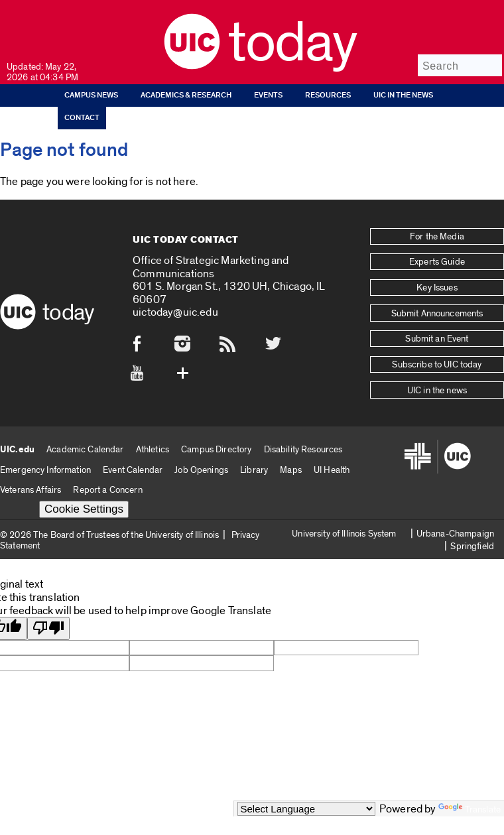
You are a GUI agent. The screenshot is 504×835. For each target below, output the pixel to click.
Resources (328, 95)
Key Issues (437, 286)
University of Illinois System (344, 528)
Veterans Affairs (31, 485)
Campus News (91, 95)
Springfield (472, 542)
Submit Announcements (437, 311)
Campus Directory (216, 444)
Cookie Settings (84, 504)
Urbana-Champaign (455, 528)
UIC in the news (403, 95)
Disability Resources (303, 444)
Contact (82, 118)
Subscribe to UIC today (437, 361)
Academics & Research (186, 95)
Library (254, 465)
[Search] (460, 65)
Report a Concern (107, 485)
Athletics (153, 444)
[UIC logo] (192, 66)
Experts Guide (437, 261)
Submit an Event (437, 336)
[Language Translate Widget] (306, 809)
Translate (470, 809)
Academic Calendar (85, 444)
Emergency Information (45, 465)
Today (292, 43)
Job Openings (201, 465)
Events (268, 95)
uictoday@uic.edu (175, 310)
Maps (291, 465)
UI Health (332, 465)
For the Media (437, 236)
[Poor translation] (48, 624)
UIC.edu (17, 444)
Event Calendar (133, 465)
